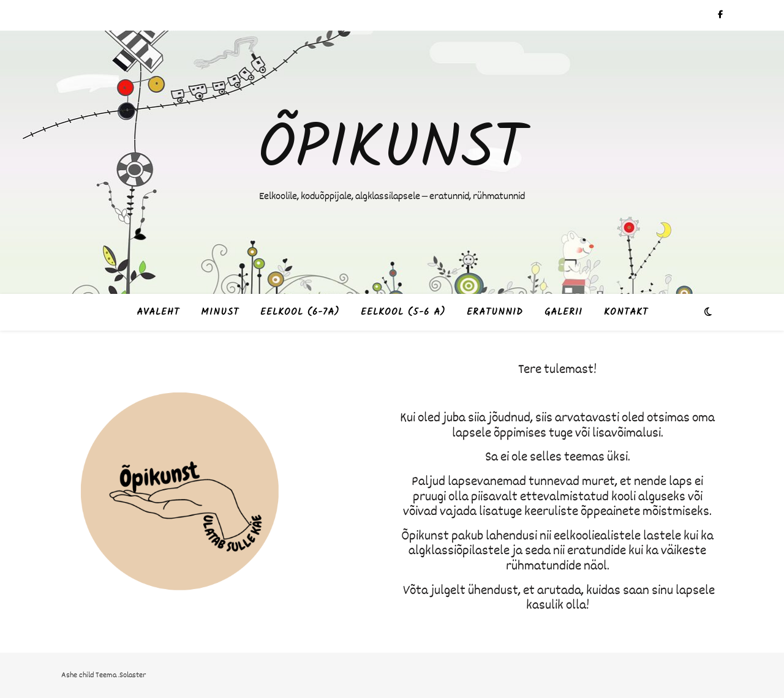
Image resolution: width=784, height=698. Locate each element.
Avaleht (158, 312)
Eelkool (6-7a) (300, 312)
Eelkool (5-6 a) (403, 312)
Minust (220, 312)
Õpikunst (392, 151)
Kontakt (626, 312)
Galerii (563, 312)
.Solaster (132, 675)
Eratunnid (495, 312)
